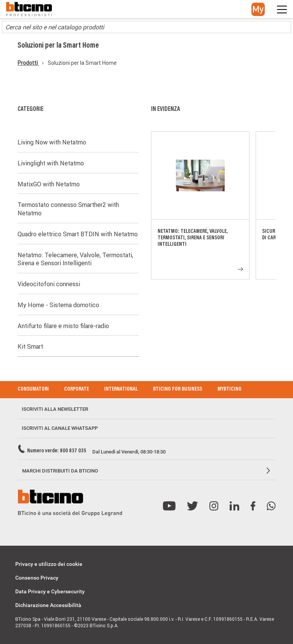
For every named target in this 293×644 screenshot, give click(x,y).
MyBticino (229, 389)
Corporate (76, 389)
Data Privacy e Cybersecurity (50, 591)
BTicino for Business (178, 389)
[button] (258, 9)
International (121, 389)
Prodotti (28, 63)
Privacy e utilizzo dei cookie (49, 564)
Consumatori (33, 389)
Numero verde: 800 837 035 (57, 451)
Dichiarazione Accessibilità (48, 605)
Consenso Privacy (37, 578)
